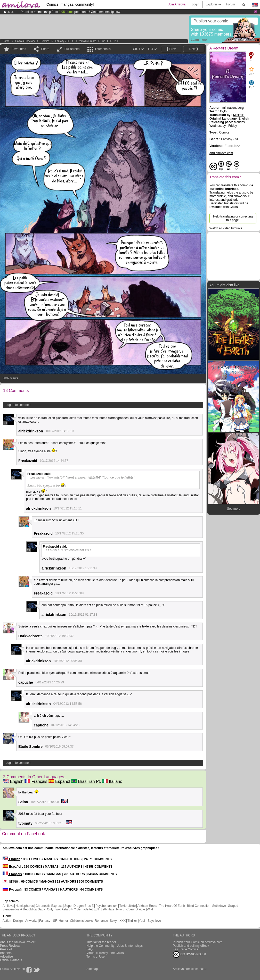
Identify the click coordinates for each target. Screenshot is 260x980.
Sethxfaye (219, 906)
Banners (6, 953)
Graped (233, 906)
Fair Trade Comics (185, 949)
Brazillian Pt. (86, 781)
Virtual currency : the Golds (105, 953)
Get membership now (105, 12)
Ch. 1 (105, 41)
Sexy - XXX (118, 921)
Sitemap (92, 969)
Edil (96, 909)
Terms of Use (96, 957)
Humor (63, 921)
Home (6, 41)
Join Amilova (177, 4)
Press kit (6, 949)
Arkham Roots (147, 906)
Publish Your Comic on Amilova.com (198, 942)
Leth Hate (108, 909)
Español (59, 781)
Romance (101, 921)
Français (36, 781)
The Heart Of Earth (172, 906)
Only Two (53, 909)
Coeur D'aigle (136, 909)
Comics (45, 41)
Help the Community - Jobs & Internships (115, 946)
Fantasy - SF (63, 41)
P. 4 (116, 41)
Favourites (19, 49)
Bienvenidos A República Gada (24, 909)
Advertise (6, 957)
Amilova (8, 906)
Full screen (72, 49)
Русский (12, 890)
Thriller (133, 921)
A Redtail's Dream (86, 41)
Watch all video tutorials (226, 228)
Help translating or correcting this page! (233, 218)
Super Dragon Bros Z (79, 906)
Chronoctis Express (49, 906)
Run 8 (120, 909)
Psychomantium (106, 906)
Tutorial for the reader (101, 942)
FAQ (90, 949)
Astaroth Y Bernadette (77, 909)
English (13, 781)
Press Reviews (10, 946)
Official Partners (11, 960)
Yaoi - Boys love (150, 921)
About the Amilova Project (18, 942)
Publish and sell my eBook (191, 946)
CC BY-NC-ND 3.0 (189, 954)
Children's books (81, 921)
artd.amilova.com (221, 153)
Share (45, 49)
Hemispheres (25, 906)
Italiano (112, 781)
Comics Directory (25, 41)
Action (7, 921)
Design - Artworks (25, 921)
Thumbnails (103, 49)
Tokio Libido (128, 906)
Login (195, 4)
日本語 (10, 882)
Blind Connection (199, 906)
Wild (150, 909)
